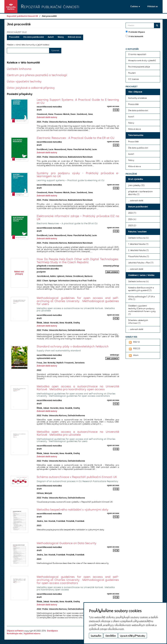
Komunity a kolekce (137, 98)
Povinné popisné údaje (139, 67)
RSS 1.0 (134, 342)
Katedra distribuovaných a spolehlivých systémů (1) (141, 289)
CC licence (133, 79)
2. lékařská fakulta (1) (138, 250)
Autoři (51, 37)
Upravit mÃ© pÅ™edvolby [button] (133, 636)
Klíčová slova (74, 37)
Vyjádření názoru (32, 634)
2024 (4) (132, 219)
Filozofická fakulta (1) (139, 256)
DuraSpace (52, 631)
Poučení (132, 73)
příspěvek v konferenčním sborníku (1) (140, 193)
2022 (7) (132, 213)
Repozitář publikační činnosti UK (22, 16)
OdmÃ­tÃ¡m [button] (111, 636)
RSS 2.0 (134, 349)
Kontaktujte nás (15, 634)
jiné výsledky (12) (136, 185)
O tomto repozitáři (137, 54)
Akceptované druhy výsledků (142, 61)
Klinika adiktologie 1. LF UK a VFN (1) (141, 298)
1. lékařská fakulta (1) (138, 244)
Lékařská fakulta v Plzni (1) (141, 263)
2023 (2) (132, 225)
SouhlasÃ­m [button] (96, 636)
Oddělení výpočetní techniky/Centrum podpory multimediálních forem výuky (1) (142, 310)
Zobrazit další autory (47, 117)
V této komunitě (134, 36)
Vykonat (55, 50)
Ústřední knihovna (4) (138, 238)
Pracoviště (14, 37)
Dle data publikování (34, 37)
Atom (133, 356)
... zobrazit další (136, 201)
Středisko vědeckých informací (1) (138, 322)
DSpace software (15, 631)
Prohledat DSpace (135, 32)
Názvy (61, 37)
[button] (135, 7)
